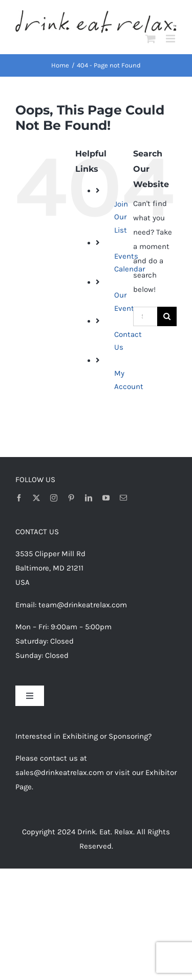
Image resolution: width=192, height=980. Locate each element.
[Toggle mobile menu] (171, 39)
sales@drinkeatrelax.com (60, 772)
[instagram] (54, 498)
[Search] (167, 316)
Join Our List (121, 217)
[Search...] (145, 316)
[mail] (123, 498)
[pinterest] (71, 498)
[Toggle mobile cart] (151, 39)
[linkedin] (89, 498)
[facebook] (19, 498)
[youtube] (106, 498)
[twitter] (36, 498)
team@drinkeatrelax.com (83, 605)
